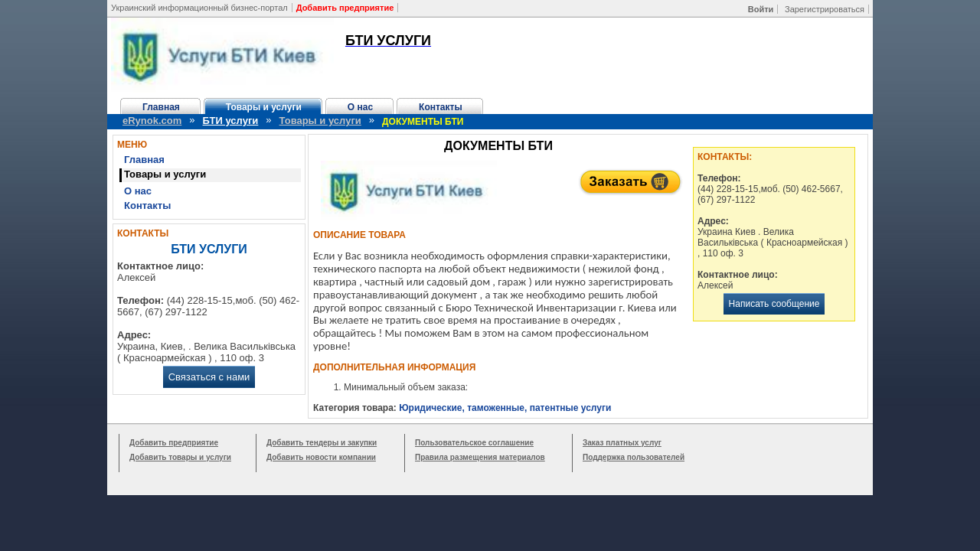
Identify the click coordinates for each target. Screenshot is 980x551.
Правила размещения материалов (480, 457)
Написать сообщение (774, 304)
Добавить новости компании (321, 457)
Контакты (441, 107)
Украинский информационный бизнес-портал (199, 8)
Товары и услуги (264, 107)
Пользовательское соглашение (474, 443)
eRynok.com (152, 121)
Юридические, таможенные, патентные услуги (505, 408)
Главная (161, 107)
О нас (360, 107)
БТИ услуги (231, 121)
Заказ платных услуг (622, 443)
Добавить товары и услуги (180, 457)
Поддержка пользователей (634, 457)
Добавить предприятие (174, 443)
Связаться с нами (209, 377)
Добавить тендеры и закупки (322, 443)
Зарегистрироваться (825, 9)
